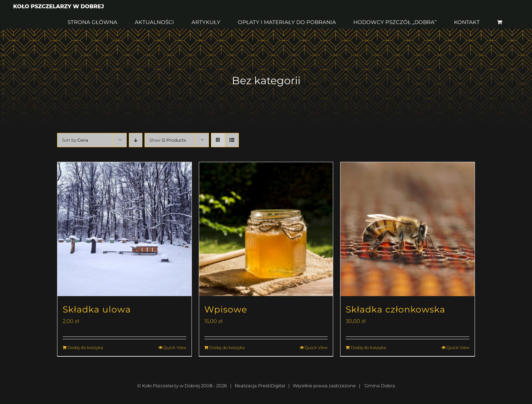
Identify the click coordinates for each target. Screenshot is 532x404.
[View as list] (232, 140)
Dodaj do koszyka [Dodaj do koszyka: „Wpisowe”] (227, 347)
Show (168, 140)
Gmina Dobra (380, 386)
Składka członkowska (396, 309)
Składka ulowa (97, 309)
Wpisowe (226, 309)
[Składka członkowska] (408, 229)
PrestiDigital (272, 386)
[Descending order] (136, 140)
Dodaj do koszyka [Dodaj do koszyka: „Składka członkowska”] (368, 347)
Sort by (75, 140)
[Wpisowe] (266, 229)
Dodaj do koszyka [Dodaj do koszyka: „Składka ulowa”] (85, 347)
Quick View (175, 347)
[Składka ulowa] (124, 229)
